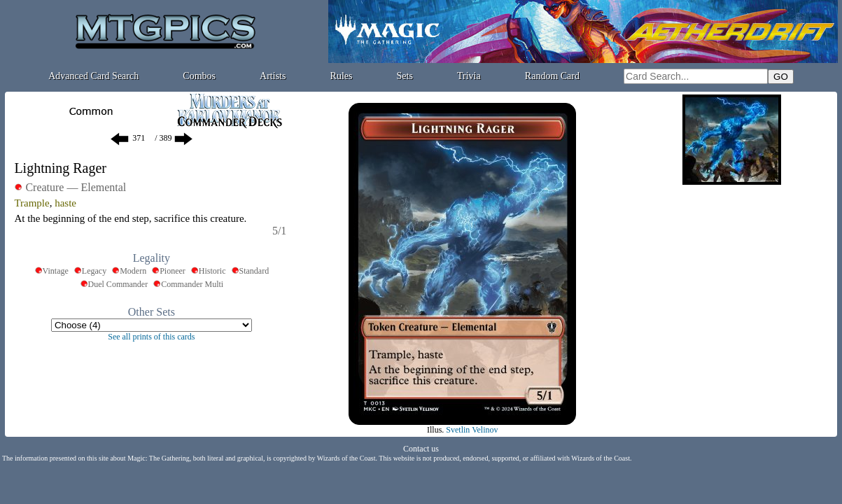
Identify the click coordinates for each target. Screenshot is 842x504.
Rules (342, 76)
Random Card (552, 76)
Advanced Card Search (93, 76)
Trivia (469, 76)
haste (65, 203)
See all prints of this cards (151, 337)
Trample (31, 203)
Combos (199, 76)
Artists (273, 76)
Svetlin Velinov (472, 430)
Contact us (421, 449)
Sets (405, 76)
